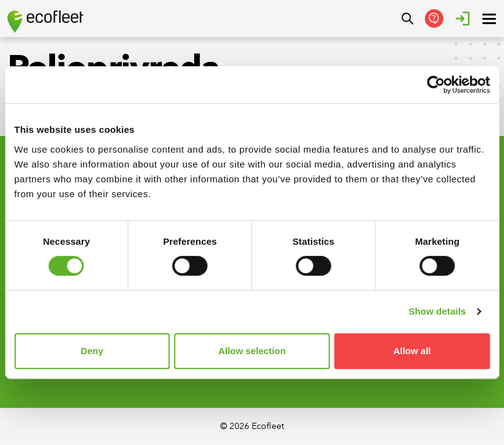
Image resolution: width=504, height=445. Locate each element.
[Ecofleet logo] (45, 22)
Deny (92, 351)
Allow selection (252, 351)
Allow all (412, 351)
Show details (438, 311)
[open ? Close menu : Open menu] (489, 19)
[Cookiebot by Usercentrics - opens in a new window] (436, 85)
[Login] (463, 19)
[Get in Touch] (434, 19)
